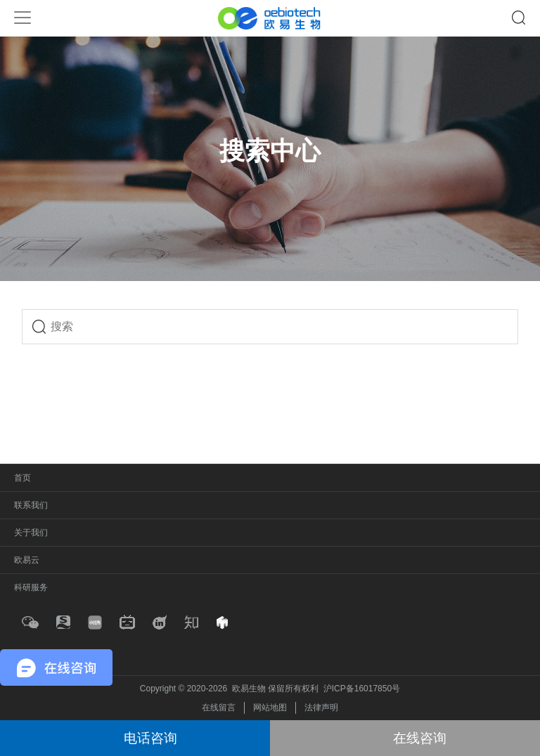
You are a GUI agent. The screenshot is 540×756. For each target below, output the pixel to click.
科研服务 (31, 587)
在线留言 (219, 708)
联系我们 (31, 505)
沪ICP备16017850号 (362, 689)
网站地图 (270, 708)
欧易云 (27, 560)
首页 (22, 478)
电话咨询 (150, 738)
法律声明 (321, 708)
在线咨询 (420, 738)
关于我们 (31, 533)
